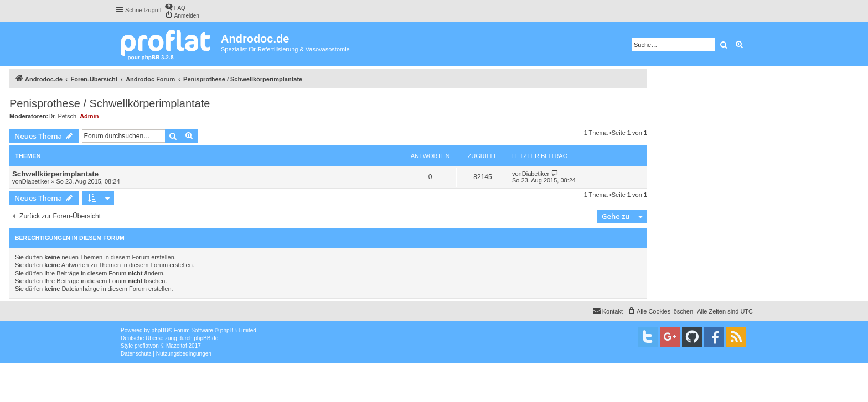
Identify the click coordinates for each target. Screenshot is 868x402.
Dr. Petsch (62, 116)
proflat (142, 346)
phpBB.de (206, 338)
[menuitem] (175, 7)
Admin (89, 116)
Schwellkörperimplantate (55, 174)
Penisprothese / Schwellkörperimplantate (110, 103)
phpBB (160, 330)
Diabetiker (36, 181)
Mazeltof (177, 346)
